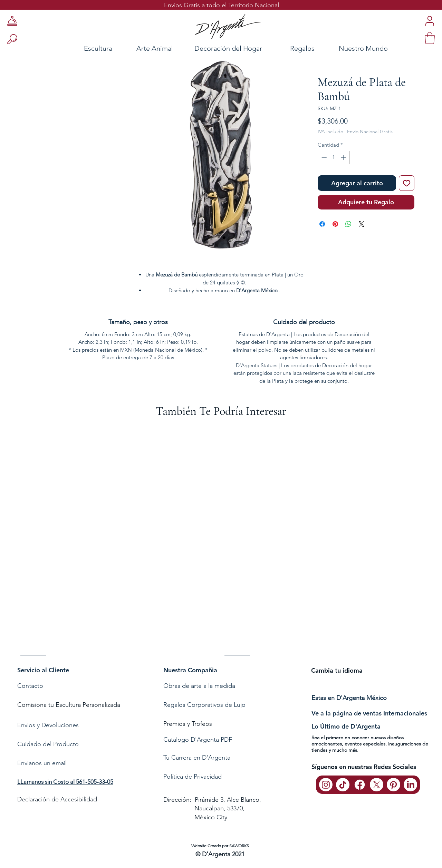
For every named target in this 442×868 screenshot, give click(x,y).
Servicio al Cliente (43, 670)
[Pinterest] (393, 785)
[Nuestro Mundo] (372, 48)
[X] (377, 785)
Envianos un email (42, 763)
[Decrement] (323, 158)
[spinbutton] (334, 158)
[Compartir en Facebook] (322, 224)
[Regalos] (302, 48)
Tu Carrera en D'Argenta (197, 758)
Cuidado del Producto (48, 744)
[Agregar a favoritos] (407, 183)
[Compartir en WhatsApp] (348, 224)
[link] (430, 38)
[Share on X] (362, 224)
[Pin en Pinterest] (335, 224)
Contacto (31, 686)
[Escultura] (79, 48)
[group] (221, 544)
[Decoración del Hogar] (228, 48)
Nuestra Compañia (190, 670)
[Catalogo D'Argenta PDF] (219, 740)
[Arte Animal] (155, 48)
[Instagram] (326, 785)
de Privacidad (202, 777)
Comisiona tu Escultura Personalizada (69, 705)
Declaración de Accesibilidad (57, 799)
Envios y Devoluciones (48, 725)
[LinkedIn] (410, 785)
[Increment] (344, 158)
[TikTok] (343, 785)
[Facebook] (360, 785)
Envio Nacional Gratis (370, 131)
